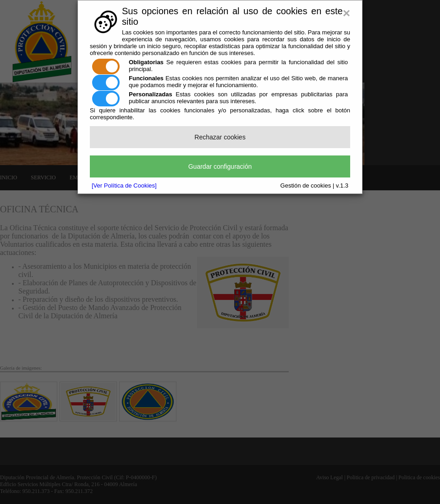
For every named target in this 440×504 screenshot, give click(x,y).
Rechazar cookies (220, 137)
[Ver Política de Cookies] (124, 186)
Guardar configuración (220, 166)
